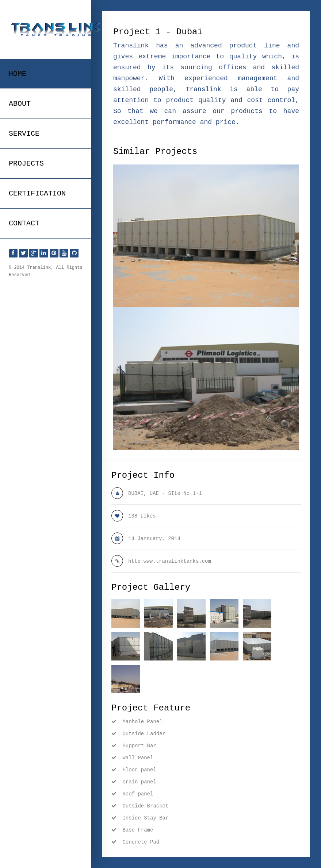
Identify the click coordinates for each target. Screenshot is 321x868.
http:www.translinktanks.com (170, 561)
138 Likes (142, 516)
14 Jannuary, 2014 (154, 539)
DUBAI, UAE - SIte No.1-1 (165, 493)
